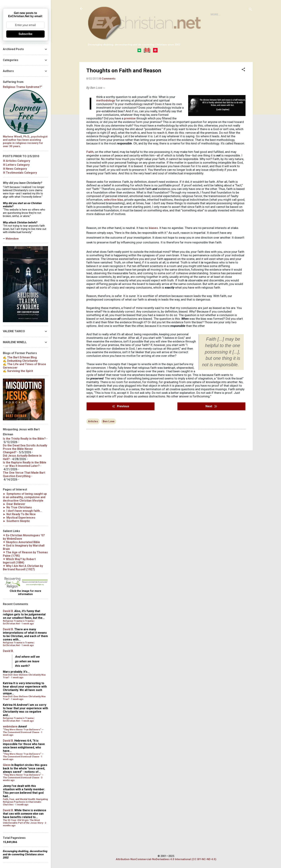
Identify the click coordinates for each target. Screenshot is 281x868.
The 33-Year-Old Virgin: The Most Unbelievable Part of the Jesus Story (23, 821)
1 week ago (28, 624)
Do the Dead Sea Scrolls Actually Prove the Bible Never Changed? (25, 449)
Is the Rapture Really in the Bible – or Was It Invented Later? (25, 464)
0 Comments (107, 93)
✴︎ (21, 542)
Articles (93, 436)
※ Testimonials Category (20, 173)
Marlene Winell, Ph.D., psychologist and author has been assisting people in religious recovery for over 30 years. (25, 141)
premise (130, 133)
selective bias (113, 214)
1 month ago (22, 805)
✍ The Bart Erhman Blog (20, 357)
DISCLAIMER (129, 65)
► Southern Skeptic (16, 521)
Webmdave (12, 239)
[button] (243, 84)
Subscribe (25, 34)
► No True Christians (17, 507)
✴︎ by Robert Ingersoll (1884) (19, 561)
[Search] (251, 10)
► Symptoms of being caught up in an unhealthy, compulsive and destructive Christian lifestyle (25, 497)
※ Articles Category (16, 161)
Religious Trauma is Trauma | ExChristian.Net (19, 622)
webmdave (10, 726)
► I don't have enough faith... (22, 511)
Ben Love (109, 436)
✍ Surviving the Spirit (18, 371)
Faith (90, 166)
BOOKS (110, 65)
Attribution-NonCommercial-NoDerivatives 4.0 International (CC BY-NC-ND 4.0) (166, 859)
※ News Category (15, 169)
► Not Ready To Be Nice (19, 514)
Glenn (7, 765)
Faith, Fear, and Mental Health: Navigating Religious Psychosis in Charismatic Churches (25, 802)
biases (153, 243)
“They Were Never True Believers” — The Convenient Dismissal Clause (23, 731)
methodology (106, 115)
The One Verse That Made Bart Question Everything (24, 474)
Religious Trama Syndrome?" (22, 87)
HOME (95, 65)
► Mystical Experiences (19, 518)
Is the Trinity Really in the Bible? (24, 439)
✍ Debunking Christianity (20, 361)
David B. (8, 611)
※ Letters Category (16, 165)
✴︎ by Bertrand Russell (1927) (23, 568)
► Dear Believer (14, 504)
